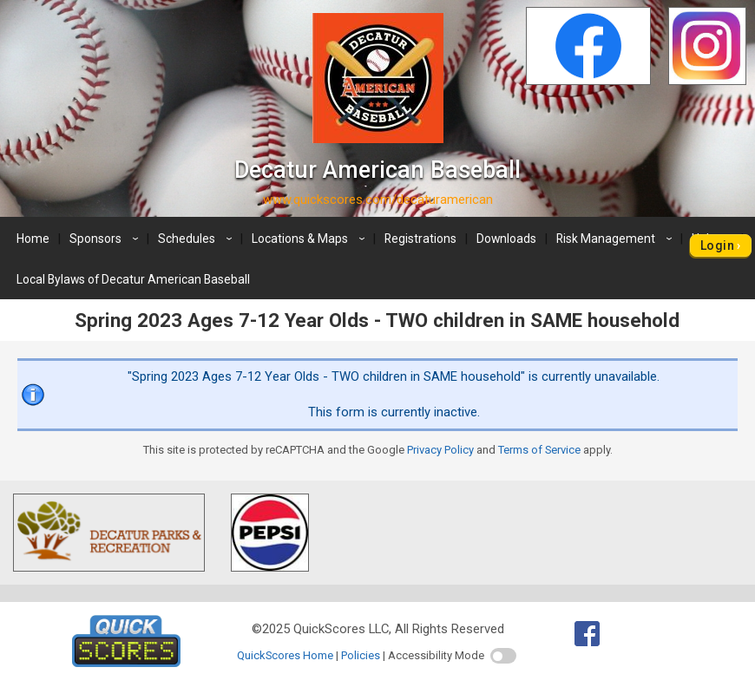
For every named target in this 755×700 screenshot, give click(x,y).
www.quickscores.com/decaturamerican (378, 200)
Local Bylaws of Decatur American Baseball (133, 279)
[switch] (503, 656)
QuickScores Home (285, 655)
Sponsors (106, 239)
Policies (361, 655)
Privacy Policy (440, 450)
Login (717, 245)
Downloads (506, 239)
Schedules (197, 239)
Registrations (420, 239)
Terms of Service (539, 450)
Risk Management (617, 239)
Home (33, 239)
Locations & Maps (311, 239)
